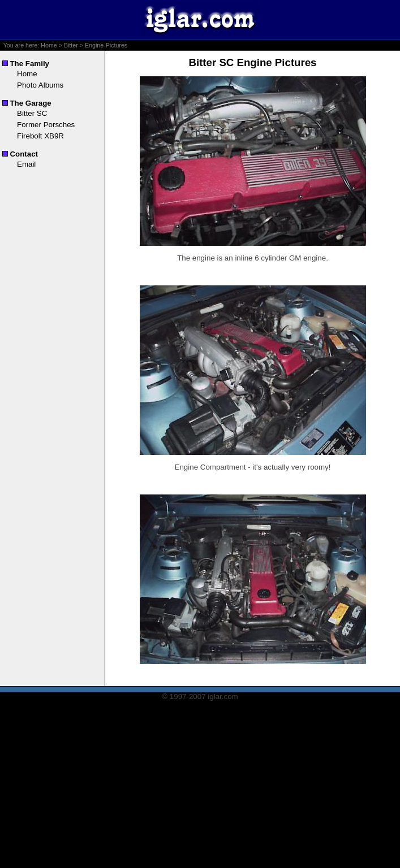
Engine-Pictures (106, 45)
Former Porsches (46, 125)
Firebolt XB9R (40, 136)
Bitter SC (32, 113)
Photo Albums (40, 85)
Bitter (71, 45)
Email (26, 164)
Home (49, 45)
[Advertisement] (200, 789)
